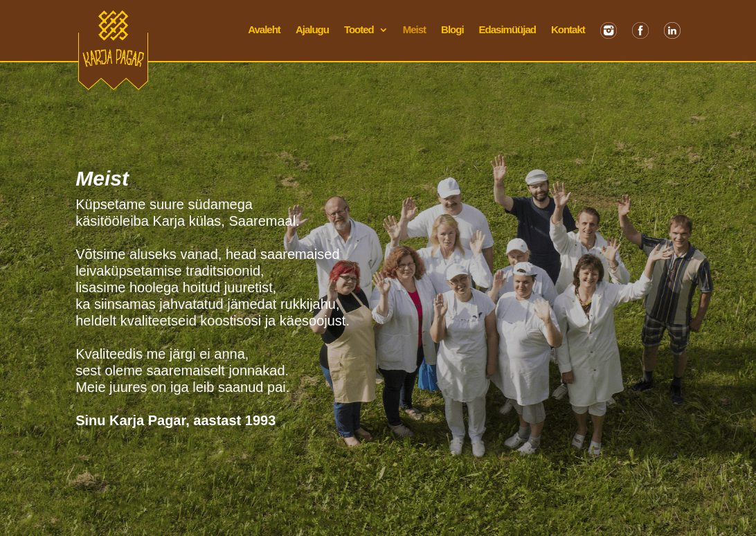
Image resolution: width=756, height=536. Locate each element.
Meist (414, 30)
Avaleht (264, 30)
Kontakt (568, 30)
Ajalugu (312, 30)
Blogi (452, 30)
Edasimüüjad (507, 30)
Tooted (359, 30)
